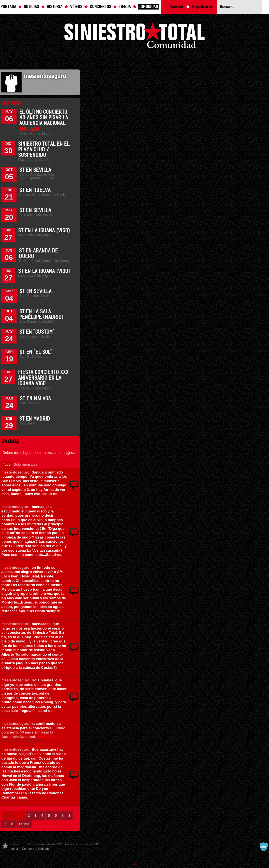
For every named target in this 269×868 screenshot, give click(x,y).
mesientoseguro (15, 472)
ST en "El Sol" (36, 352)
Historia (55, 7)
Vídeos (76, 7)
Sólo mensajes (25, 464)
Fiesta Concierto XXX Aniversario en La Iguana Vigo (43, 378)
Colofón (43, 849)
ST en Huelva (35, 190)
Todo (7, 464)
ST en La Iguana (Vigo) (44, 231)
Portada (8, 7)
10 (12, 824)
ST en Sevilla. (36, 291)
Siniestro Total (134, 37)
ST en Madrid (35, 419)
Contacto (28, 849)
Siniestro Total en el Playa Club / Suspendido (44, 150)
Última (24, 824)
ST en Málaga (35, 399)
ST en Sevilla (35, 170)
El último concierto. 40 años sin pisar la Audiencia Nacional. (33, 732)
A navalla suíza (264, 847)
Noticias (32, 7)
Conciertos (101, 7)
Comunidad (148, 7)
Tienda (125, 7)
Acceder (177, 7)
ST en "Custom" (37, 332)
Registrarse (202, 7)
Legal (14, 849)
